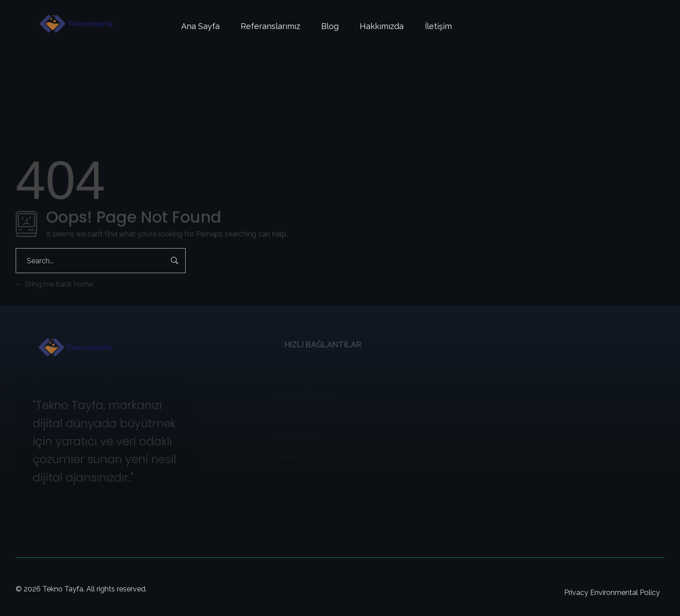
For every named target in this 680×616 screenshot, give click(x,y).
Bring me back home (54, 284)
